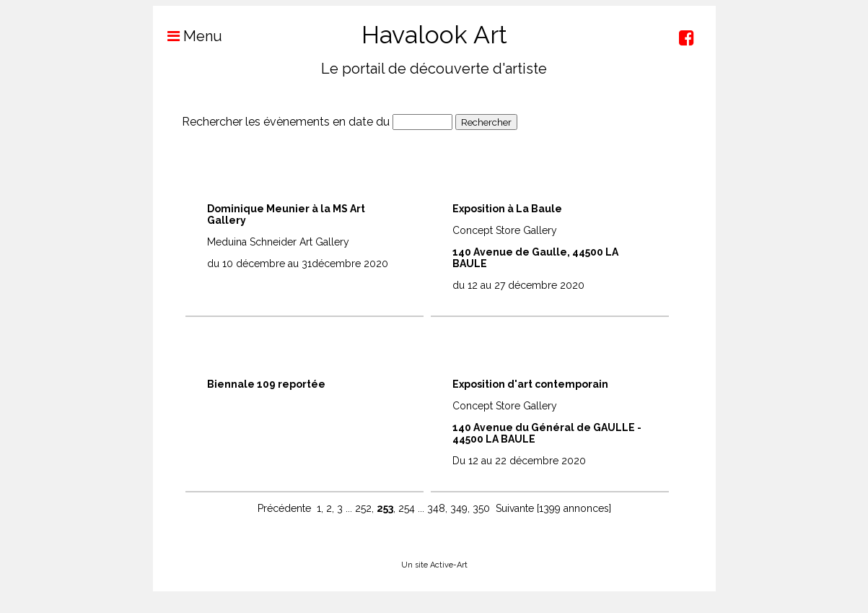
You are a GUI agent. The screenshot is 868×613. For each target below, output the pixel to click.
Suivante (515, 508)
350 (481, 508)
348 (436, 508)
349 (459, 508)
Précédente (284, 508)
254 (407, 508)
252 (363, 508)
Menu (188, 36)
